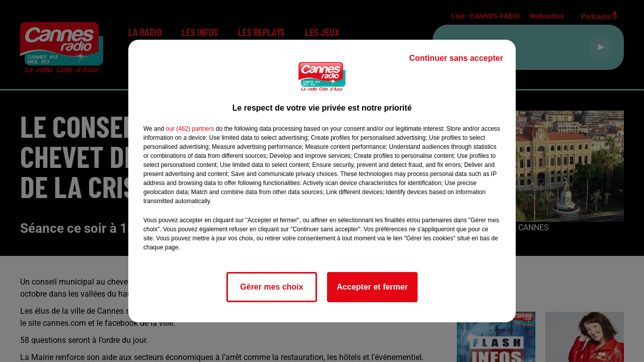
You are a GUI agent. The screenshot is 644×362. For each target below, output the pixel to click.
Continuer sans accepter (456, 58)
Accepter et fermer (372, 287)
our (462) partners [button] (190, 129)
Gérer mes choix (271, 287)
